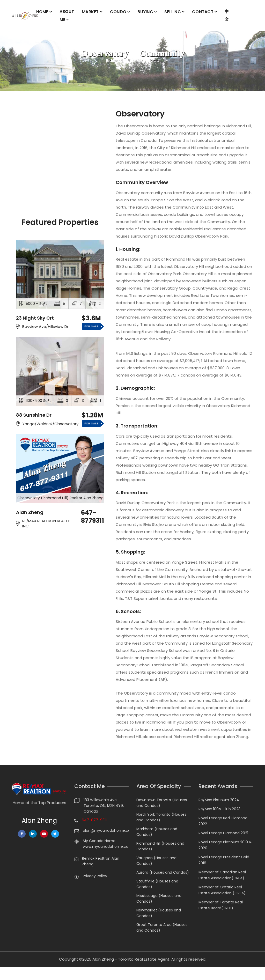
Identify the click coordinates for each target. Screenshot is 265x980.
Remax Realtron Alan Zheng (101, 861)
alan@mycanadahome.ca (106, 830)
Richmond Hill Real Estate (132, 61)
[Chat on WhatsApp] (6, 974)
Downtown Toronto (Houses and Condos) (162, 803)
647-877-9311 (94, 820)
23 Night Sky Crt (35, 318)
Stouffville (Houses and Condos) (157, 884)
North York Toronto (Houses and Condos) (161, 817)
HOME (42, 12)
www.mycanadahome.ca (106, 846)
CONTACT (203, 12)
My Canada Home (99, 841)
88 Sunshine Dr (34, 415)
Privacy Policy (95, 876)
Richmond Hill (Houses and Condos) (160, 846)
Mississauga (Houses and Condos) (159, 898)
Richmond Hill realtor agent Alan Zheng (211, 737)
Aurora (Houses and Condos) (163, 872)
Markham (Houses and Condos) (157, 832)
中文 (227, 15)
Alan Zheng (30, 512)
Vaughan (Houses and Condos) (156, 861)
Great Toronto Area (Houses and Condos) (162, 927)
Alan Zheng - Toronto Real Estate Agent (131, 959)
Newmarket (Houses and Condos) (159, 913)
